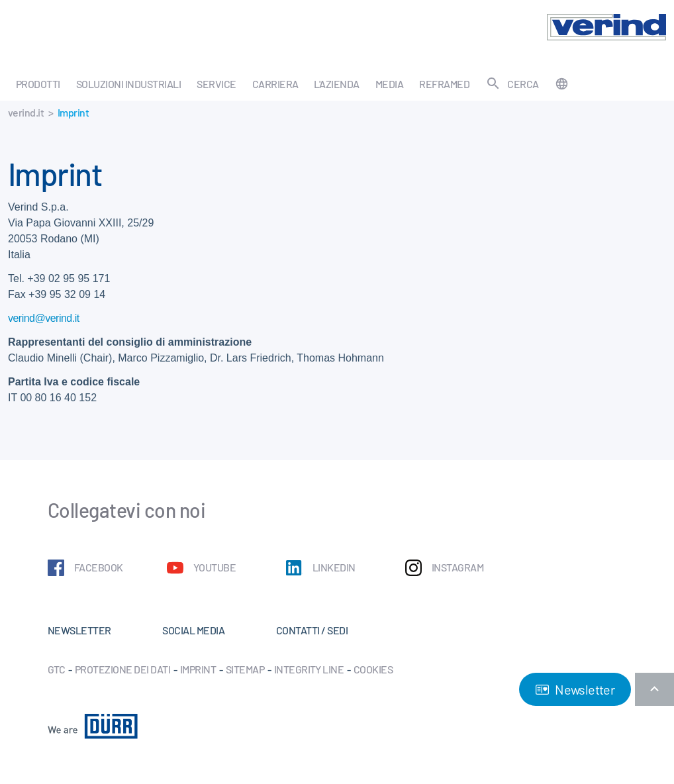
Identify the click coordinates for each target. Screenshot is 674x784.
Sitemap (245, 669)
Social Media (193, 630)
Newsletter (575, 689)
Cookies (373, 669)
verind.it (26, 112)
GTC (56, 669)
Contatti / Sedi (312, 630)
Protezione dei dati (122, 669)
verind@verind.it (44, 318)
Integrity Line (309, 669)
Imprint (198, 669)
